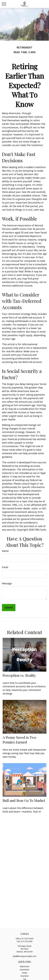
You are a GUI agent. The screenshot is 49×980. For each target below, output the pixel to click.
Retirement (25, 966)
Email (5, 567)
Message (7, 583)
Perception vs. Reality (19, 675)
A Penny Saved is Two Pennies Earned (19, 740)
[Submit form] (9, 608)
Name (5, 551)
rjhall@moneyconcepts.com (25, 956)
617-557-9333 (28, 939)
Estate (24, 973)
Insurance (24, 976)
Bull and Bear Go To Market (24, 800)
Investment (24, 970)
